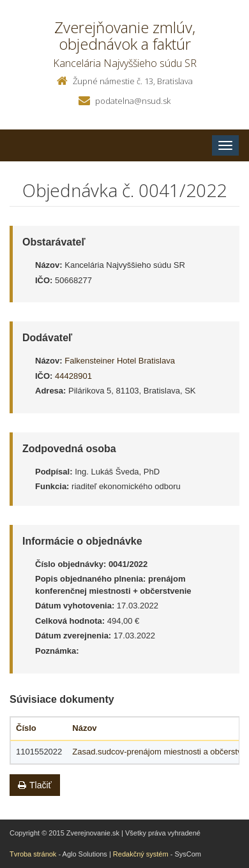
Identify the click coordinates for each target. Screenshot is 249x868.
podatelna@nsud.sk (133, 101)
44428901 (73, 376)
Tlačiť (35, 785)
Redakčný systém (141, 854)
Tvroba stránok (33, 854)
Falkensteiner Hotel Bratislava (120, 361)
